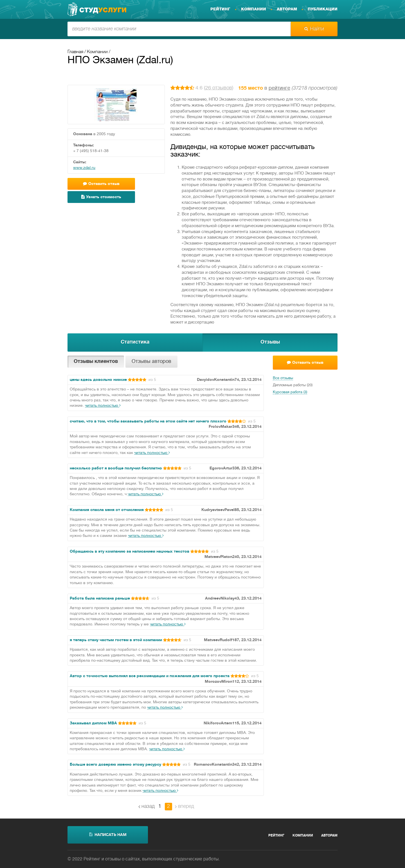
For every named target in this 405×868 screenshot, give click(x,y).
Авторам (287, 9)
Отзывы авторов (151, 362)
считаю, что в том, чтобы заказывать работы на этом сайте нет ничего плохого (148, 421)
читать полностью (103, 406)
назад (147, 806)
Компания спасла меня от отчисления (107, 510)
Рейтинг (220, 9)
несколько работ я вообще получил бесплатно (116, 468)
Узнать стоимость (101, 197)
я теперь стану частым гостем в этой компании (116, 640)
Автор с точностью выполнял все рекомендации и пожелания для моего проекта (150, 676)
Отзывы (270, 342)
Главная (75, 52)
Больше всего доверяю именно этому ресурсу (115, 765)
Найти (314, 29)
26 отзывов (219, 88)
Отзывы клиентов (96, 362)
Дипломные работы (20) (293, 385)
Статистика (135, 342)
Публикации (323, 9)
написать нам (108, 835)
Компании (254, 9)
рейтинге (279, 88)
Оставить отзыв (101, 184)
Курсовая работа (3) (290, 392)
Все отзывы (283, 378)
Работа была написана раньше (100, 599)
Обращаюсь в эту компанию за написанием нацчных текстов (130, 552)
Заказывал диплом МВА (93, 723)
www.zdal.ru (84, 168)
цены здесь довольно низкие (98, 380)
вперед (184, 806)
